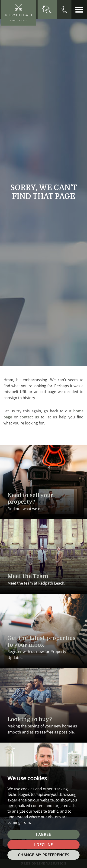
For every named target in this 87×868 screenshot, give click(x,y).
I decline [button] (43, 845)
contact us (29, 417)
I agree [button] (43, 834)
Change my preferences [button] (44, 855)
